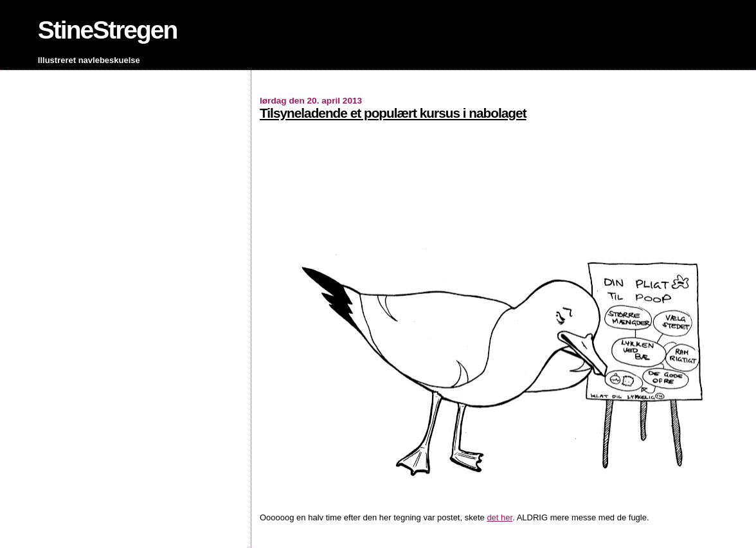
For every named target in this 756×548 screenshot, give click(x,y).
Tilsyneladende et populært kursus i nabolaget (393, 113)
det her (500, 517)
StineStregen (108, 30)
